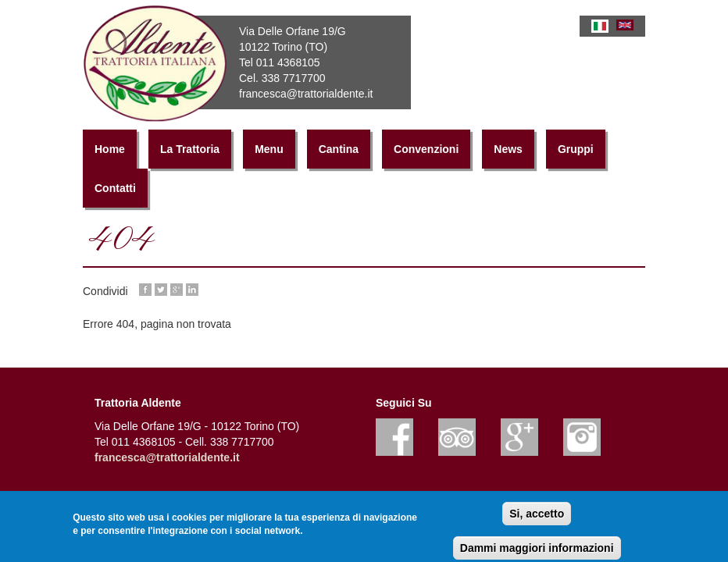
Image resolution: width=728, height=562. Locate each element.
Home (110, 149)
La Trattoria (190, 149)
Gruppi (576, 149)
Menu (269, 149)
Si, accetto (537, 516)
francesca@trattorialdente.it (167, 457)
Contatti (115, 188)
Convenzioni (426, 149)
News (508, 149)
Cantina (339, 149)
